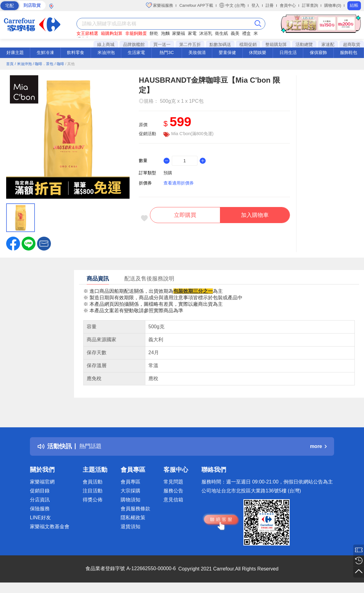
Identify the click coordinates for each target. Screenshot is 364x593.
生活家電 (136, 52)
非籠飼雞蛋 (136, 33)
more (318, 446)
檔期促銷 (248, 44)
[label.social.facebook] (13, 243)
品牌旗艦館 (134, 44)
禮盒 (246, 33)
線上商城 (106, 44)
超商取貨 (352, 44)
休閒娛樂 (258, 52)
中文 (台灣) (232, 5)
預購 (168, 173)
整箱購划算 (276, 44)
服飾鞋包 (349, 52)
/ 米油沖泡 (23, 64)
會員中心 (288, 5)
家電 (192, 33)
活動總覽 (304, 44)
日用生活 (288, 52)
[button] (44, 243)
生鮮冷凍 (45, 52)
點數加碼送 (220, 44)
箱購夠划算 (112, 33)
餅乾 (154, 33)
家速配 (328, 44)
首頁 (10, 64)
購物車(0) (333, 5)
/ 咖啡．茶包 (43, 64)
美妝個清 (197, 52)
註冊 (270, 5)
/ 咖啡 (59, 64)
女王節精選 (87, 33)
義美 (235, 33)
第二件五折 (190, 44)
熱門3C (167, 52)
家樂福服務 (160, 5)
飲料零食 (76, 52)
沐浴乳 (206, 33)
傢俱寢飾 (318, 52)
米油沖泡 (106, 52)
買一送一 (162, 44)
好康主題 (15, 52)
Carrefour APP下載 (196, 5)
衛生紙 (221, 33)
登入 (255, 5)
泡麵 (165, 33)
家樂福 (179, 33)
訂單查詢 (310, 5)
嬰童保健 (227, 52)
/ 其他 (70, 64)
